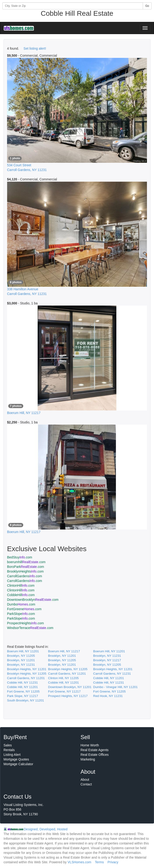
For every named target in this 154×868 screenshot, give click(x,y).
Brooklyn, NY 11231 (107, 656)
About (85, 780)
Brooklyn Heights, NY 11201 (27, 669)
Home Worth (90, 745)
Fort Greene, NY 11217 (64, 691)
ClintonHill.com (21, 585)
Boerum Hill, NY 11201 (23, 651)
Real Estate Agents (95, 750)
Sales (8, 745)
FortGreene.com (24, 609)
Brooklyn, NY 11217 (107, 660)
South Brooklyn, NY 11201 (26, 700)
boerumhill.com (26, 562)
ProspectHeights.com (25, 623)
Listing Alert (12, 755)
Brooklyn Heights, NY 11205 (68, 669)
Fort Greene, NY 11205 (23, 691)
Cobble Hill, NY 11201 (109, 678)
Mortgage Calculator (18, 764)
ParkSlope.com (21, 614)
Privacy (113, 862)
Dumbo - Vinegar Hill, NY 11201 (115, 687)
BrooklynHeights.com (25, 571)
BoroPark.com (26, 567)
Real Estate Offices (95, 755)
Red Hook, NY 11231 (108, 696)
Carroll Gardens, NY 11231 (112, 674)
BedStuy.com (20, 557)
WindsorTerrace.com (30, 628)
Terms (99, 862)
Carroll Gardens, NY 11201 (67, 674)
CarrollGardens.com (25, 576)
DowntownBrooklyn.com (33, 600)
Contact (86, 784)
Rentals (9, 750)
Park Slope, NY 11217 (23, 696)
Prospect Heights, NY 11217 (68, 696)
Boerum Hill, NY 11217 (64, 651)
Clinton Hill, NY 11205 (63, 678)
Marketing (88, 759)
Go (147, 6)
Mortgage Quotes (16, 759)
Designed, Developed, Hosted (46, 829)
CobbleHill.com (21, 595)
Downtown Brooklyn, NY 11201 (70, 687)
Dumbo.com (21, 604)
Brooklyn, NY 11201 (62, 656)
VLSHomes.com (79, 862)
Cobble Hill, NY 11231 (22, 683)
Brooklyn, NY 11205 (21, 656)
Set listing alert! (35, 48)
